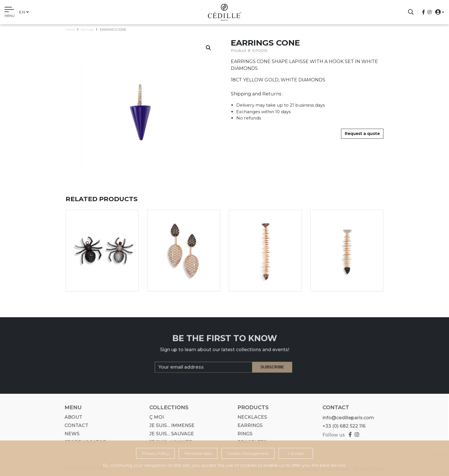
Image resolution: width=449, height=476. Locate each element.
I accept (296, 453)
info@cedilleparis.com (346, 418)
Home (70, 30)
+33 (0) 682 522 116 (342, 426)
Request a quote (362, 134)
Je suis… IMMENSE (170, 425)
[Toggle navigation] (10, 13)
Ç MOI (154, 417)
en (24, 12)
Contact (74, 425)
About (71, 417)
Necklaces (250, 417)
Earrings (87, 30)
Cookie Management (248, 453)
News (70, 434)
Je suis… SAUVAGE (170, 434)
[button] (438, 12)
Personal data (198, 453)
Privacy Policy (155, 453)
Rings (243, 434)
